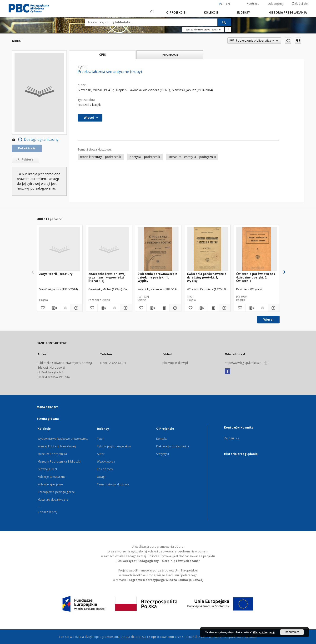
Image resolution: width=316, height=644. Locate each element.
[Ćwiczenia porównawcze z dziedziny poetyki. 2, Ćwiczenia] (257, 249)
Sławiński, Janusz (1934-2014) (192, 90)
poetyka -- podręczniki (145, 157)
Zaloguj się (300, 3)
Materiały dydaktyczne (53, 500)
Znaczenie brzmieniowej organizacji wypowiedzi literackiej (107, 277)
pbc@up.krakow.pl (175, 363)
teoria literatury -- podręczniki (101, 157)
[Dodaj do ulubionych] (288, 41)
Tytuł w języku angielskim (114, 446)
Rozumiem (292, 632)
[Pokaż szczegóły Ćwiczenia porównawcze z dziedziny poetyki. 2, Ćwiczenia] (273, 308)
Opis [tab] (103, 55)
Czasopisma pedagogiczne (56, 492)
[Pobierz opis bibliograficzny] (54, 308)
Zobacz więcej (48, 512)
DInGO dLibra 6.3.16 (135, 637)
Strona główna (48, 419)
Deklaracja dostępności (173, 446)
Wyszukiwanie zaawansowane (203, 29)
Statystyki (163, 454)
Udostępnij (276, 4)
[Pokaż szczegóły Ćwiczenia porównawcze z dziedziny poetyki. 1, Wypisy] (174, 308)
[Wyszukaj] (224, 22)
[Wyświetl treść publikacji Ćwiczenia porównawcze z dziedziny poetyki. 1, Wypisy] (164, 308)
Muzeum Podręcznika (52, 454)
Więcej (268, 320)
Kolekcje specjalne (50, 484)
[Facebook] (228, 371)
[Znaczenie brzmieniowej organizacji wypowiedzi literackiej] (109, 249)
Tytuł (100, 439)
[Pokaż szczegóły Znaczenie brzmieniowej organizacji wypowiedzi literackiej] (125, 308)
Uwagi (101, 477)
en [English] (228, 4)
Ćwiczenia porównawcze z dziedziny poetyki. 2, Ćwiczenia (256, 277)
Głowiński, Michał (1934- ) (95, 90)
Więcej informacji (264, 632)
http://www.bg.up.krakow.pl (246, 363)
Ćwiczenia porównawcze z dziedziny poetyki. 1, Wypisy (157, 277)
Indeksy (243, 12)
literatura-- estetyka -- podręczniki (192, 157)
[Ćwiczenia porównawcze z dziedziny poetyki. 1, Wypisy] (158, 249)
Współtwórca (106, 461)
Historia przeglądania (288, 12)
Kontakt (161, 439)
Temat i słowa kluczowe (113, 484)
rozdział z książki (89, 105)
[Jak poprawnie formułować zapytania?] (228, 29)
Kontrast (253, 3)
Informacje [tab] (170, 55)
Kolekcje (211, 12)
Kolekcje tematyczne (52, 477)
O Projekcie (176, 12)
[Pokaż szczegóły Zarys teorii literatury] (76, 308)
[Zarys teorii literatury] (60, 249)
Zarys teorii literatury (56, 274)
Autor (101, 454)
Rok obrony (105, 469)
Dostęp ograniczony (35, 140)
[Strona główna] (152, 12)
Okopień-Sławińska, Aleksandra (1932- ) (142, 90)
